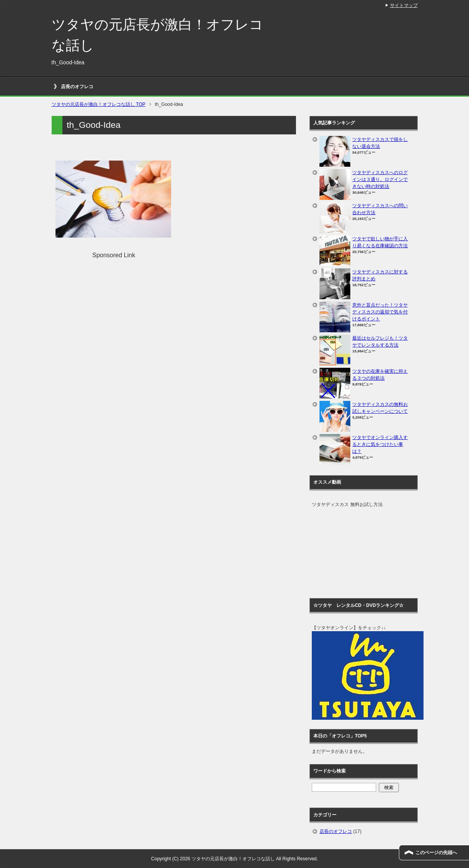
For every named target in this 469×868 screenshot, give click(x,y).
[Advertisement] (120, 314)
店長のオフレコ (77, 87)
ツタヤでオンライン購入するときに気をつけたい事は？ (380, 444)
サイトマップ (404, 5)
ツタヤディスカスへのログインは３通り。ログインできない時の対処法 (380, 179)
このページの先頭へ (436, 853)
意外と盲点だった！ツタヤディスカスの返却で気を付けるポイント (380, 312)
